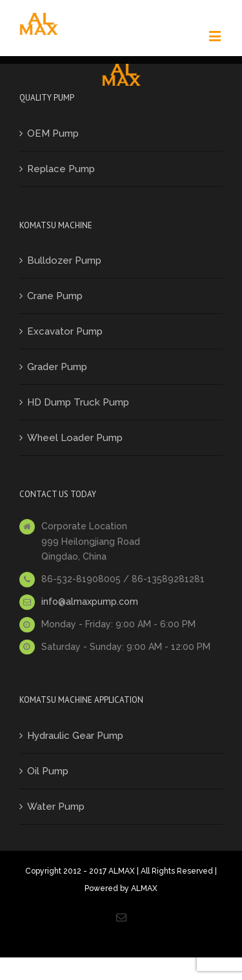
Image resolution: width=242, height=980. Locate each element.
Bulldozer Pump (64, 260)
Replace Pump (61, 169)
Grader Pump (57, 367)
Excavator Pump (65, 331)
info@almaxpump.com (90, 602)
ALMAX (144, 888)
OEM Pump (53, 133)
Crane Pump (55, 296)
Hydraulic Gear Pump (75, 736)
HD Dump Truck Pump (78, 402)
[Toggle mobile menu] (216, 36)
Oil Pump (48, 771)
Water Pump (56, 807)
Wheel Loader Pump (75, 438)
